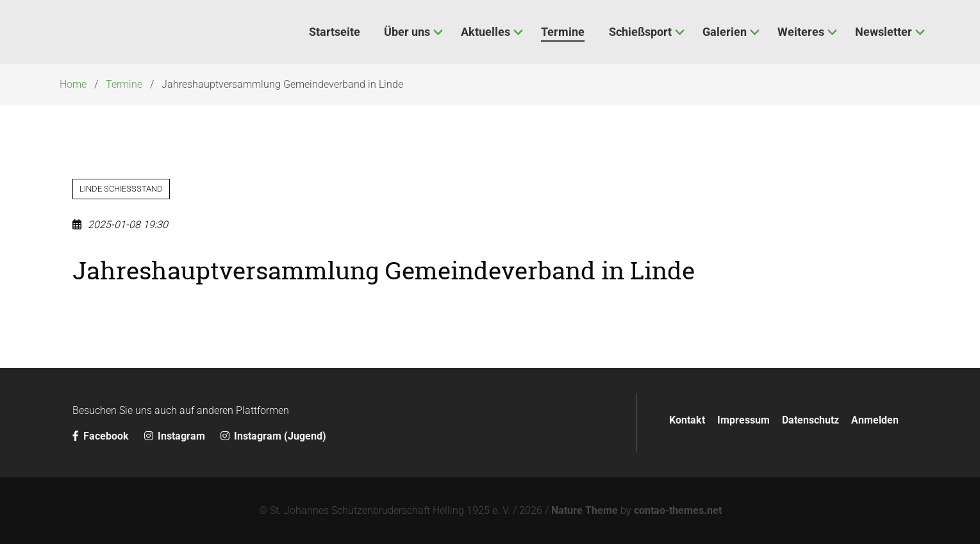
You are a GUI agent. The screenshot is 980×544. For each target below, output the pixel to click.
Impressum (743, 420)
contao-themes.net (678, 510)
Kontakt (687, 420)
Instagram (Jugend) (273, 436)
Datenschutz (810, 420)
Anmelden (875, 420)
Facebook (102, 436)
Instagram (176, 436)
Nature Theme (585, 510)
